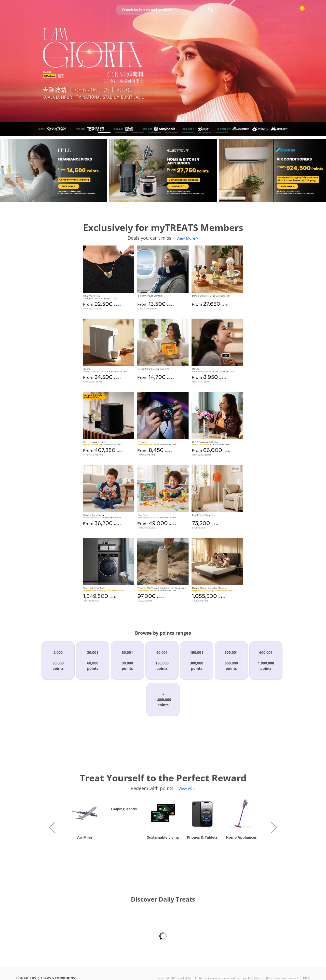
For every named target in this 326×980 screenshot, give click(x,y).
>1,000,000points (163, 699)
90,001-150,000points (162, 660)
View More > (187, 238)
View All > (187, 788)
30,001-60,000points (93, 660)
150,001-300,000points (197, 660)
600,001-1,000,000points (266, 660)
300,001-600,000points (231, 660)
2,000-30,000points (58, 660)
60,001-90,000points (127, 660)
